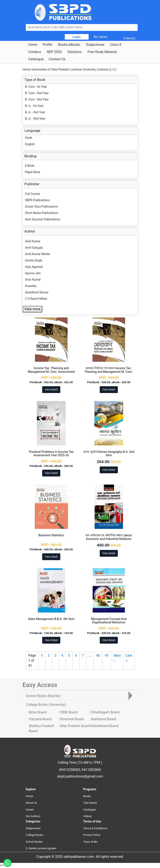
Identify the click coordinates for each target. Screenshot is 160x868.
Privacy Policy (92, 835)
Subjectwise (95, 45)
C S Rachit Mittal (36, 299)
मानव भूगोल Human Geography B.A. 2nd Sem (109, 454)
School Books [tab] (43, 696)
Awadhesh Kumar (37, 292)
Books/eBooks (69, 45)
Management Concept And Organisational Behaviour (109, 621)
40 (98, 655)
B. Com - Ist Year (36, 87)
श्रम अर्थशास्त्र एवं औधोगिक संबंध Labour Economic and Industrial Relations (109, 537)
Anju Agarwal (34, 267)
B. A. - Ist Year (34, 106)
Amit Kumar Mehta (38, 254)
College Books (35, 835)
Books (87, 796)
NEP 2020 (54, 52)
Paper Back (33, 172)
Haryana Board (40, 719)
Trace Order (90, 842)
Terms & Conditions (95, 828)
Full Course (33, 194)
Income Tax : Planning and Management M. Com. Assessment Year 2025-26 (51, 372)
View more (32, 309)
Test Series (90, 803)
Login (77, 37)
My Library (100, 37)
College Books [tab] (46, 705)
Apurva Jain (33, 273)
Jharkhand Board (103, 719)
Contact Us (57, 59)
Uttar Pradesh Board (75, 726)
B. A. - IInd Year (35, 112)
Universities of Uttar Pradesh (50, 69)
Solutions (75, 52)
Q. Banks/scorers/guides (41, 848)
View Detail (51, 390)
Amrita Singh (34, 260)
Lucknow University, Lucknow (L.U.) (93, 69)
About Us (31, 803)
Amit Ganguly (34, 248)
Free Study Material (102, 52)
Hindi (29, 138)
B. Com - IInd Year (37, 93)
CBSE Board (69, 712)
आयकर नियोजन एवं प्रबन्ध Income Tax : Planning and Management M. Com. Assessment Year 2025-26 (109, 372)
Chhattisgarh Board (105, 712)
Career (30, 810)
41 (107, 655)
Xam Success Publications (43, 219)
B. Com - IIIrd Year (37, 99)
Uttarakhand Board (105, 726)
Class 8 (115, 45)
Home (33, 45)
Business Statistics (51, 535)
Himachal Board (72, 719)
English (30, 144)
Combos (35, 52)
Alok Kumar (33, 241)
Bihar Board (38, 712)
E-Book (30, 166)
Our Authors (33, 816)
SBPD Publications (37, 200)
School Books (34, 842)
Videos (88, 816)
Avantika (31, 286)
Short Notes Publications (42, 213)
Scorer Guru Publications (42, 207)
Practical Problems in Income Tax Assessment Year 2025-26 (51, 454)
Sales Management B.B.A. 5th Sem (51, 619)
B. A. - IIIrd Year (35, 119)
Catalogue (36, 59)
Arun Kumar (33, 280)
